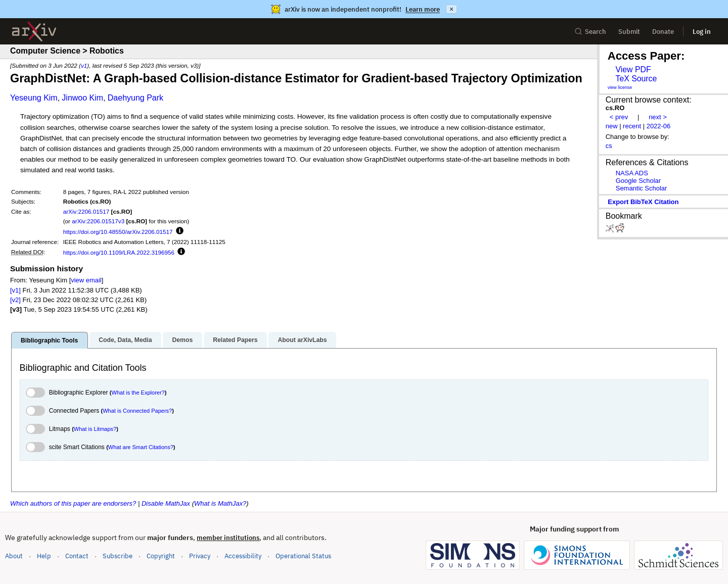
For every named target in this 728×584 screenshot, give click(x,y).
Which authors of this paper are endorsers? (73, 503)
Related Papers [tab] (235, 340)
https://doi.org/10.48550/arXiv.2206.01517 (118, 232)
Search (590, 32)
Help (44, 556)
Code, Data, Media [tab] (125, 340)
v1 (84, 65)
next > (658, 117)
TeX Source (636, 79)
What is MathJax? (220, 503)
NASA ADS (632, 173)
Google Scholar (638, 181)
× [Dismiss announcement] (451, 9)
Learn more (423, 9)
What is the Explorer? (138, 393)
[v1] (15, 290)
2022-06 (659, 126)
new (612, 126)
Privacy (200, 556)
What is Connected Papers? (137, 411)
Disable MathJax (166, 503)
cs (609, 146)
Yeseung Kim (34, 98)
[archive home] (34, 32)
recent (632, 126)
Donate (663, 32)
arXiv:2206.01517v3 (98, 221)
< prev (619, 117)
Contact (77, 556)
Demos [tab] (182, 340)
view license (620, 87)
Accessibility (243, 556)
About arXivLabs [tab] (302, 340)
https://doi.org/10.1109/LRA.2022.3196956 (119, 252)
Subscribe (118, 556)
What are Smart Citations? (141, 447)
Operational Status (303, 555)
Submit (629, 32)
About (14, 556)
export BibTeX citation (643, 202)
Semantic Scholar (642, 188)
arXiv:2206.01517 (86, 211)
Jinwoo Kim (82, 98)
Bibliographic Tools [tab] (49, 340)
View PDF (633, 69)
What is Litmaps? (95, 429)
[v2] (15, 300)
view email (86, 280)
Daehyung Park (135, 98)
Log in (702, 32)
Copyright (161, 556)
